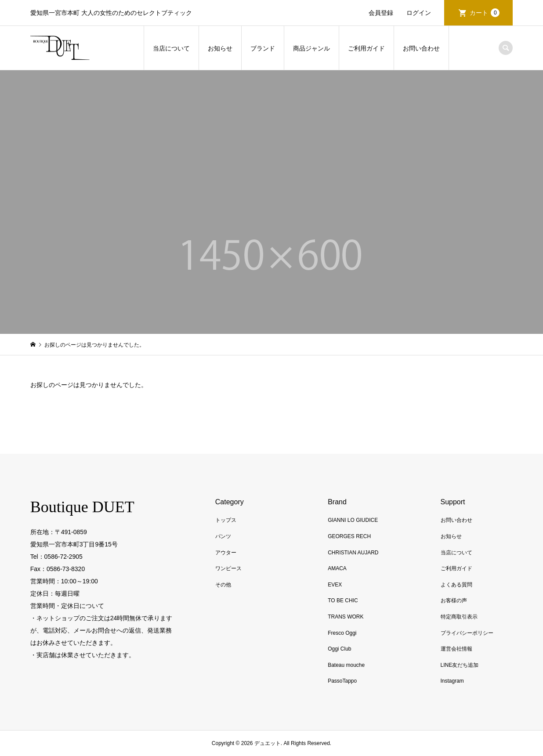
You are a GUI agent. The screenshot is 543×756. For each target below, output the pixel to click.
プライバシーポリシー (467, 633)
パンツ (223, 536)
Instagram (452, 681)
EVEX (335, 585)
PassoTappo (342, 681)
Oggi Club (339, 649)
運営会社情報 (456, 649)
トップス (226, 520)
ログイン (419, 13)
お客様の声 (454, 600)
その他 (223, 585)
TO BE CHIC (343, 600)
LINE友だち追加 (460, 665)
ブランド (263, 48)
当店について (171, 48)
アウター (226, 553)
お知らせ (220, 48)
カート (485, 13)
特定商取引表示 (459, 617)
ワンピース (228, 568)
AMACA (337, 568)
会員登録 (381, 13)
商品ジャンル (311, 48)
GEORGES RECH (349, 536)
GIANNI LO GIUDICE (353, 520)
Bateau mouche (346, 665)
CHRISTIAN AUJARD (353, 553)
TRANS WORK (346, 617)
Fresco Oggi (342, 633)
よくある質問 (456, 585)
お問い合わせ (421, 48)
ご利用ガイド (366, 48)
